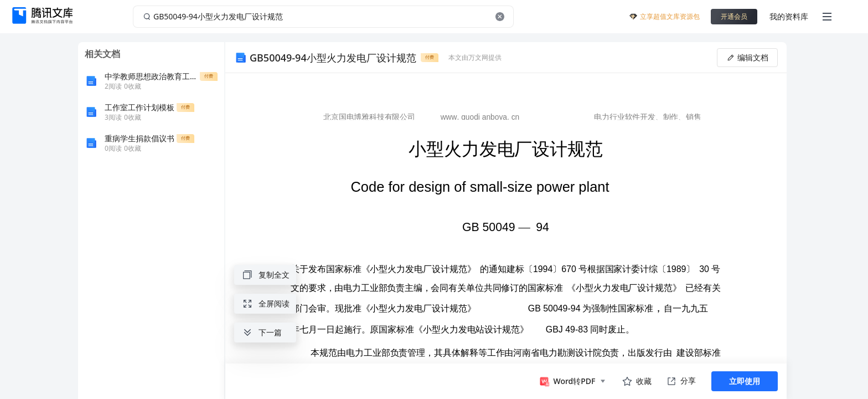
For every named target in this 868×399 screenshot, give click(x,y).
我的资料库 (789, 16)
